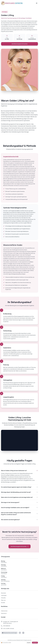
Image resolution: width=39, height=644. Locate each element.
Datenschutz (4, 611)
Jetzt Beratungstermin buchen (20, 44)
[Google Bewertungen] (9, 633)
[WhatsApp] (23, 633)
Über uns (3, 600)
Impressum (4, 613)
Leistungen (4, 595)
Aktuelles (3, 598)
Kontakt (3, 603)
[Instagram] (20, 633)
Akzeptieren (35, 643)
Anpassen (29, 643)
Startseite (3, 593)
